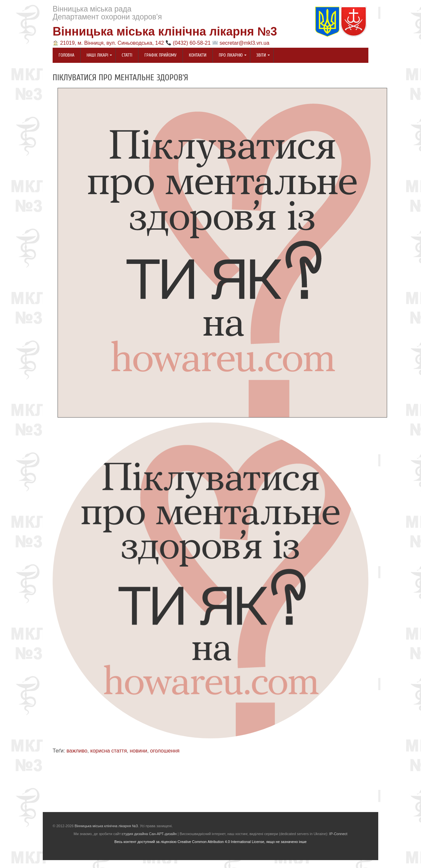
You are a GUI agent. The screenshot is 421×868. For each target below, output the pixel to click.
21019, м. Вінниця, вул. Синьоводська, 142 (112, 43)
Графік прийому (161, 55)
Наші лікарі (96, 56)
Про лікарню (230, 56)
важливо (77, 751)
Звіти (260, 56)
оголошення (165, 751)
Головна (66, 55)
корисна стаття (109, 751)
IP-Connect (338, 834)
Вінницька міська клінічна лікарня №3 (165, 31)
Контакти (198, 55)
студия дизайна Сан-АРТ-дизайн (149, 834)
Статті (127, 55)
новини (139, 751)
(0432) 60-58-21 (192, 43)
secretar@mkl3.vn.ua (244, 43)
